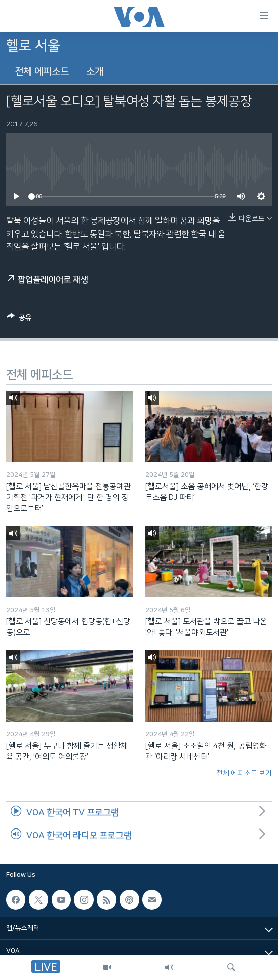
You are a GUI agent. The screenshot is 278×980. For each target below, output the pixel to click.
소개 (95, 72)
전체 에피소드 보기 (244, 773)
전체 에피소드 (42, 72)
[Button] (19, 319)
